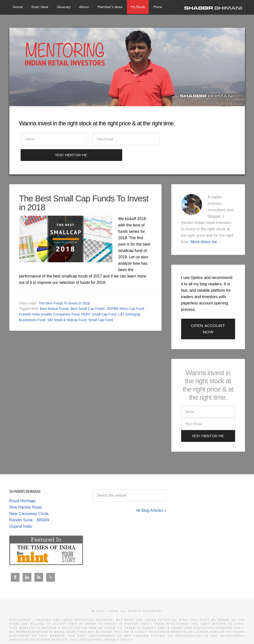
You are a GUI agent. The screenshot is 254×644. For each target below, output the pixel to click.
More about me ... (206, 227)
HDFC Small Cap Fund (99, 299)
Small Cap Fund (101, 305)
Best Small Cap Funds (88, 294)
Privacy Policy (119, 625)
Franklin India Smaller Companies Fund (49, 299)
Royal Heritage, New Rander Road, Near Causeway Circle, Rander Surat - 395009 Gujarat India (29, 498)
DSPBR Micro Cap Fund (125, 294)
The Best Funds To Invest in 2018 (64, 288)
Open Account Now (208, 314)
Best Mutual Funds (54, 294)
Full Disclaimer (85, 625)
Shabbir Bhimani (214, 7)
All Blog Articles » (151, 495)
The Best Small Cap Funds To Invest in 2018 (74, 188)
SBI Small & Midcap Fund (67, 305)
